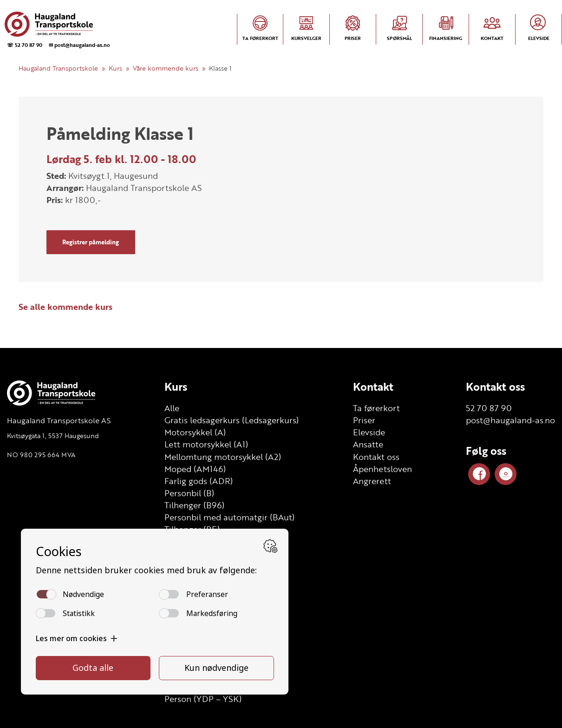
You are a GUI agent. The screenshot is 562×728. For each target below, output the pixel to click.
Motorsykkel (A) (195, 432)
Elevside (369, 432)
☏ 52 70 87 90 (25, 45)
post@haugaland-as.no (510, 420)
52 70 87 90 (489, 408)
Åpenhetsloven (382, 469)
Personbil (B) (189, 493)
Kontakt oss (376, 457)
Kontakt (373, 387)
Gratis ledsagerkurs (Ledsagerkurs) (232, 420)
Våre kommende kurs (166, 68)
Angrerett (372, 481)
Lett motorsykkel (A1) (206, 444)
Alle (172, 408)
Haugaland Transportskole (58, 68)
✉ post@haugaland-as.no (79, 45)
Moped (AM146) (195, 469)
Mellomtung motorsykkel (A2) (223, 457)
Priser (364, 420)
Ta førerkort (376, 408)
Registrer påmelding (91, 242)
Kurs (115, 68)
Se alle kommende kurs (65, 307)
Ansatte (368, 444)
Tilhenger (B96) (194, 505)
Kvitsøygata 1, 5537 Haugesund (53, 436)
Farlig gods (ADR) (199, 481)
